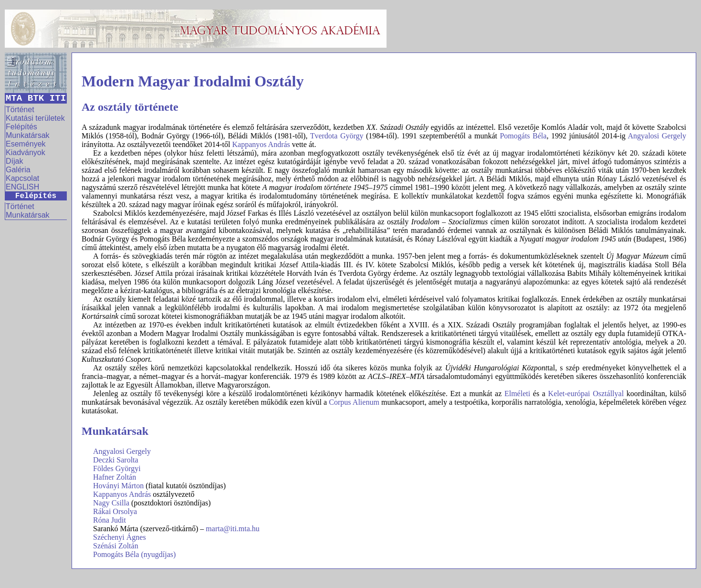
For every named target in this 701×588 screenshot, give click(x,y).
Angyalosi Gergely (657, 136)
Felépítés (21, 127)
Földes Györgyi (117, 468)
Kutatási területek (35, 118)
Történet (20, 110)
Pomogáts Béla (523, 136)
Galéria (18, 170)
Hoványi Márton (118, 486)
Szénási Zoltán (116, 546)
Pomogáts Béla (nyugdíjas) (134, 554)
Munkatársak (28, 135)
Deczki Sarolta (116, 460)
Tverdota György (337, 136)
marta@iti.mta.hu (232, 529)
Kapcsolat (22, 178)
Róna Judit (110, 520)
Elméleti (517, 394)
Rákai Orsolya (115, 511)
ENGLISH (22, 187)
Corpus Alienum (354, 402)
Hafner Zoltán (115, 477)
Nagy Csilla (111, 503)
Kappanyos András (261, 144)
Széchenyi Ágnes (120, 537)
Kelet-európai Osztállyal (586, 394)
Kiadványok (26, 152)
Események (26, 144)
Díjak (14, 161)
